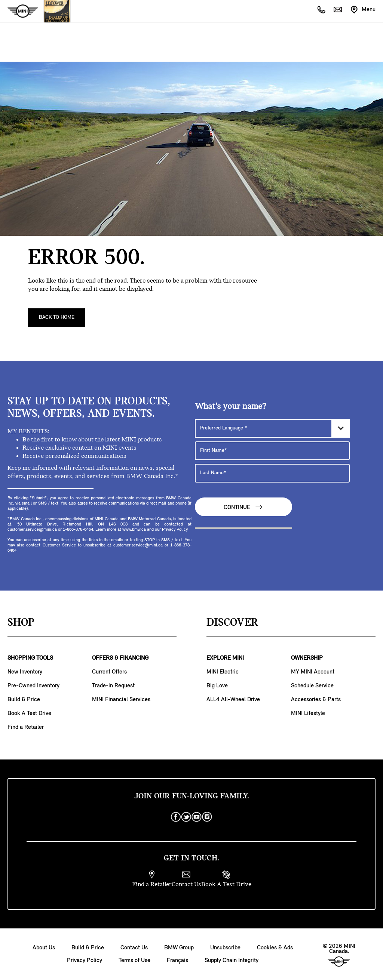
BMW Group (179, 948)
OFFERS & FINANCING (120, 658)
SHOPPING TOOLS (30, 658)
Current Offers (109, 672)
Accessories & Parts (316, 700)
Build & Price (24, 700)
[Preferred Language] (272, 428)
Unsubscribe (225, 948)
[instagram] (207, 817)
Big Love (217, 686)
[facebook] (176, 817)
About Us (44, 948)
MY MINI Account (313, 672)
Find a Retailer (26, 727)
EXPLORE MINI (225, 658)
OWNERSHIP (307, 658)
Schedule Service (312, 686)
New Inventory (25, 672)
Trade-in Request (113, 686)
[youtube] (197, 817)
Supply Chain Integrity (232, 961)
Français (177, 961)
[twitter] (186, 817)
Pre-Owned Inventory (33, 686)
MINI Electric (223, 672)
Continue (243, 507)
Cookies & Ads (275, 948)
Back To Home (57, 318)
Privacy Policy (85, 961)
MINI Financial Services (121, 700)
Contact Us (134, 948)
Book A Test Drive (29, 714)
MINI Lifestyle (308, 714)
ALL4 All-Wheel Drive (233, 700)
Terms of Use (134, 961)
